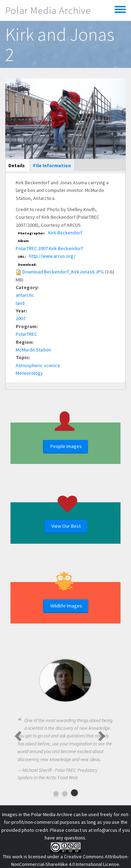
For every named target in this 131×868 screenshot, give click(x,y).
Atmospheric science (38, 365)
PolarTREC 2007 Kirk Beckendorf (49, 248)
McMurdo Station (33, 350)
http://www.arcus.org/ (52, 256)
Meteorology (29, 373)
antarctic (25, 295)
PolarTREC (26, 334)
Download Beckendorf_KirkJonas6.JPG (63, 272)
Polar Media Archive (48, 10)
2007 (21, 318)
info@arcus (105, 830)
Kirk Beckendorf (65, 233)
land (20, 303)
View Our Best (66, 526)
